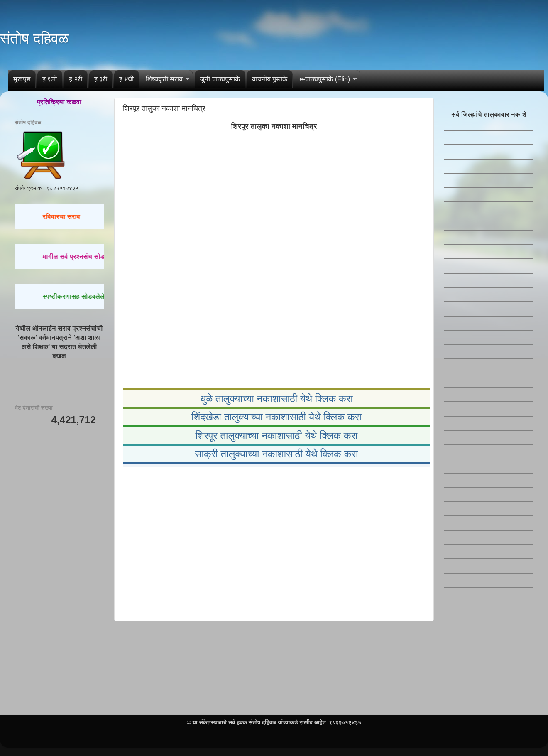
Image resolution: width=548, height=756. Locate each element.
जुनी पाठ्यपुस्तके (220, 79)
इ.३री (101, 79)
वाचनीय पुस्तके (270, 79)
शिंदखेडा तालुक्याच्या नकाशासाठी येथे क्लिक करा (276, 417)
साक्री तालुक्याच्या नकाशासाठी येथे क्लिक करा (276, 454)
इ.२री (75, 79)
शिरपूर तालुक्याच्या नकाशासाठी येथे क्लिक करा (276, 436)
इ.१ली (50, 79)
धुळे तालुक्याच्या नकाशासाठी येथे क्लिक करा (276, 399)
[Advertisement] (274, 542)
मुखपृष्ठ (22, 79)
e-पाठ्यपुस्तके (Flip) (325, 79)
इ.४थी (126, 79)
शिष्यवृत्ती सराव (164, 79)
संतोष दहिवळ (34, 38)
